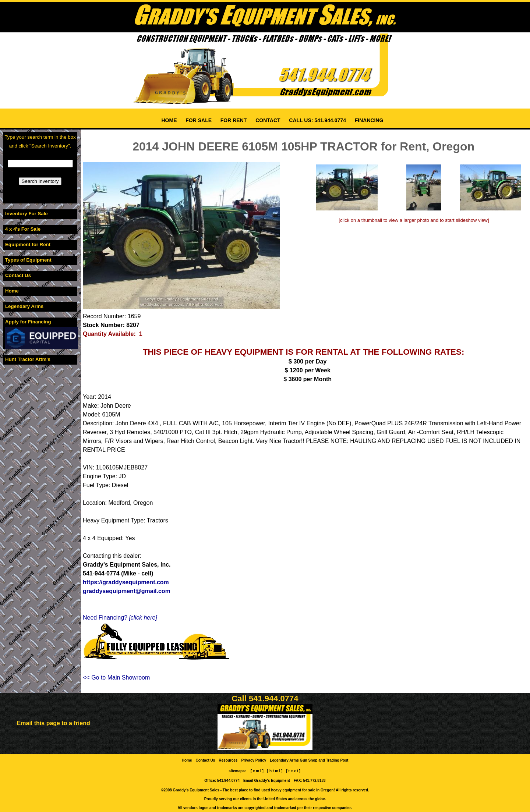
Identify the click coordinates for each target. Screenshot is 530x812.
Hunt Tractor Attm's (28, 359)
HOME (169, 120)
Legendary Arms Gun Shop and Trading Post (309, 760)
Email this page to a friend (54, 723)
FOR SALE (199, 120)
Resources (228, 760)
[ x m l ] (257, 771)
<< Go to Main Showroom (116, 678)
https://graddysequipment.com (126, 582)
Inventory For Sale (26, 214)
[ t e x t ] (293, 771)
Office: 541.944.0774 (222, 781)
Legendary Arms (24, 306)
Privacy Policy (254, 760)
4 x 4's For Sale (23, 229)
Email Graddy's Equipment (266, 781)
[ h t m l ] (275, 771)
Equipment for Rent (28, 244)
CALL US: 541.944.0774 (317, 120)
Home (12, 291)
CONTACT (268, 120)
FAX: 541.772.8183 (310, 781)
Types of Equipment (28, 260)
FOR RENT (234, 120)
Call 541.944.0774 (265, 698)
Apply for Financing (28, 322)
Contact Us (18, 275)
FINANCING (369, 120)
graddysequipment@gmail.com (127, 591)
